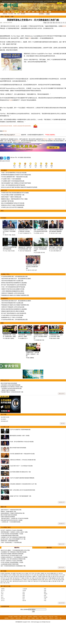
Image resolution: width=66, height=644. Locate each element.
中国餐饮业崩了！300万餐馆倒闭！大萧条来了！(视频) (32, 354)
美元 (58, 577)
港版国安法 (6, 575)
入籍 (1, 581)
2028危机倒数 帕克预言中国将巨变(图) (10, 535)
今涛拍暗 (25, 589)
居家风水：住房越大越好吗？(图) (8, 511)
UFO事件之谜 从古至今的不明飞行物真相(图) (12, 207)
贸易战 (27, 573)
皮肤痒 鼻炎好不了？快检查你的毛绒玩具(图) (11, 510)
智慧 (53, 581)
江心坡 (28, 580)
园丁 (2, 595)
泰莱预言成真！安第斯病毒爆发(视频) (9, 541)
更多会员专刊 (62, 394)
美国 (17, 12)
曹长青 (24, 600)
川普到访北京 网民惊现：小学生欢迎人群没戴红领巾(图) (33, 267)
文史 (37, 12)
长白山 (21, 580)
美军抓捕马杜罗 (5, 421)
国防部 (22, 157)
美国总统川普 (28, 251)
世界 (33, 12)
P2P (48, 578)
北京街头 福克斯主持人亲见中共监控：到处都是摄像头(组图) (41, 249)
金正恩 (35, 575)
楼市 (14, 578)
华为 (19, 577)
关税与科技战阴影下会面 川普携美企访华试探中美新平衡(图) (16, 183)
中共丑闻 (13, 251)
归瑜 (45, 590)
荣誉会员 (45, 139)
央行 (51, 577)
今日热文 (4, 218)
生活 (41, 12)
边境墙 (49, 575)
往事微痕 (14, 575)
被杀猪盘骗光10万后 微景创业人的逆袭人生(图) (12, 387)
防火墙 (57, 578)
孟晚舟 (44, 575)
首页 (4, 12)
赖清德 (41, 575)
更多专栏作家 (62, 603)
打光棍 (6, 338)
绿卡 (3, 581)
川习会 (6, 251)
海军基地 (29, 157)
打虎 (25, 577)
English (40, 617)
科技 (18, 14)
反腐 (23, 577)
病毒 (20, 573)
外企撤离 (22, 338)
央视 (46, 580)
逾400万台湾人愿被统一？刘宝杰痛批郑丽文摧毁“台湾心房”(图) (15, 550)
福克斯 (39, 253)
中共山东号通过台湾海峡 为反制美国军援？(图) (13, 195)
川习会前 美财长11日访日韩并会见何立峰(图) (12, 315)
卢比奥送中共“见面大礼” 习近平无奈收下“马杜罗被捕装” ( (9, 231)
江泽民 (54, 251)
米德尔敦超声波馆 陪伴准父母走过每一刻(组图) (12, 520)
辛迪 (45, 600)
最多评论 (17, 548)
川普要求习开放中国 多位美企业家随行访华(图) (13, 289)
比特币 (60, 577)
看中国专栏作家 (6, 586)
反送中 (12, 577)
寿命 (4, 583)
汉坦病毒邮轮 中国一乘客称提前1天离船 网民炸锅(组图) (14, 552)
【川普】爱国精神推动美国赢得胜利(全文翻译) (13, 291)
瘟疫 (41, 340)
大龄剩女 (12, 338)
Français (45, 617)
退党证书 (51, 618)
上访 (1, 580)
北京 (36, 253)
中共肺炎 (2, 573)
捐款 (20, 617)
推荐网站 (7, 618)
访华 (54, 233)
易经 (47, 581)
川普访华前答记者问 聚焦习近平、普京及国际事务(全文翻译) (16, 279)
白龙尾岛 (25, 580)
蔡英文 (28, 578)
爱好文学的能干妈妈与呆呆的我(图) (9, 383)
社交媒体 (40, 577)
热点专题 (4, 414)
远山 (24, 592)
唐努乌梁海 (17, 580)
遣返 (59, 580)
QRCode (12, 157)
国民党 (21, 575)
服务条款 (30, 617)
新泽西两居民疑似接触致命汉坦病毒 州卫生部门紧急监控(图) (16, 175)
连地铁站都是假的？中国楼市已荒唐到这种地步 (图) (13, 513)
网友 (38, 233)
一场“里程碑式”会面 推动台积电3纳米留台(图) (11, 388)
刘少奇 (37, 581)
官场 (12, 12)
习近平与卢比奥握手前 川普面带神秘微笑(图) (20, 430)
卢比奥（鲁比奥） (12, 235)
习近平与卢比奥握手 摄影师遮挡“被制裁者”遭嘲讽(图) (22, 478)
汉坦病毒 (37, 340)
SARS (31, 580)
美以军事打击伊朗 (5, 417)
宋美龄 (29, 581)
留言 (54, 23)
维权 (59, 578)
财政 (16, 578)
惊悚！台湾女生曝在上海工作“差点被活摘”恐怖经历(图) (22, 490)
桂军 (18, 581)
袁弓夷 (2, 575)
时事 (15, 14)
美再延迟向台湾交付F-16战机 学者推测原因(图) (13, 205)
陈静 (24, 594)
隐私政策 (35, 617)
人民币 (2, 578)
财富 (18, 578)
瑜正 (24, 599)
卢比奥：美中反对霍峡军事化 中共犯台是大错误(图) (14, 173)
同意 (60, 3)
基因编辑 (53, 578)
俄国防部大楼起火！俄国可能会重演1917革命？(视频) (14, 199)
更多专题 (63, 423)
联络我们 (16, 617)
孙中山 (23, 581)
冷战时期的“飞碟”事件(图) (7, 201)
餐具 (52, 338)
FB (42, 577)
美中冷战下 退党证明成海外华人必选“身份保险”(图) (14, 285)
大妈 (36, 578)
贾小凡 (3, 590)
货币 (63, 577)
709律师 (62, 578)
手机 (58, 581)
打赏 (51, 23)
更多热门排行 (62, 544)
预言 (60, 581)
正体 (48, 23)
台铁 (45, 573)
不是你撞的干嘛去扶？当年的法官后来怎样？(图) (12, 392)
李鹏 (57, 251)
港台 (21, 12)
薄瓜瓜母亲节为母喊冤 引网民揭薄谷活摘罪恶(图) (12, 554)
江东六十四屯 (12, 580)
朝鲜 (44, 577)
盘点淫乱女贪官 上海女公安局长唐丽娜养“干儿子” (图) (13, 539)
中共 (31, 270)
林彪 (35, 581)
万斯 (52, 575)
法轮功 (4, 580)
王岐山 (38, 575)
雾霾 (50, 578)
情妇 (17, 577)
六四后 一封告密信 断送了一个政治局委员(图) (11, 542)
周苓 (2, 594)
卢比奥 (11, 100)
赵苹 (45, 595)
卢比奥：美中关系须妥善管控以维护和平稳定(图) (13, 185)
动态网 (56, 618)
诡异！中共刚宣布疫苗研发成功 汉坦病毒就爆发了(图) (13, 566)
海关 (57, 580)
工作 (43, 233)
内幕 (7, 577)
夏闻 (45, 592)
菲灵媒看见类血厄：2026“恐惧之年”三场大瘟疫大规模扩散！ (41, 336)
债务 (54, 577)
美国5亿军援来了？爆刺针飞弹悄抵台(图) (11, 197)
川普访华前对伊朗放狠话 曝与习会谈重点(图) (12, 281)
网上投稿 (11, 617)
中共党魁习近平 (26, 233)
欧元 (4, 578)
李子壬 (3, 600)
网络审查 (7, 580)
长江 (58, 573)
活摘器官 (42, 573)
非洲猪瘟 (43, 578)
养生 (9, 583)
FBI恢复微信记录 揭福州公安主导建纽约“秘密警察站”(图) (15, 295)
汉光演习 (10, 575)
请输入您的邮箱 (24, 609)
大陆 (8, 12)
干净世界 (12, 618)
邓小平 (60, 251)
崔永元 (2, 577)
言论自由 (39, 580)
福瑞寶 (46, 618)
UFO (30, 38)
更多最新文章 (62, 524)
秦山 (2, 597)
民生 (6, 581)
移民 (50, 580)
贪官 (15, 577)
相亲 (9, 338)
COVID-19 (23, 573)
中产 (20, 578)
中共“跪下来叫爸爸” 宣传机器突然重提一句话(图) (12, 534)
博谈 (25, 12)
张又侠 (33, 573)
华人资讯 (11, 14)
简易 (45, 589)
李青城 (46, 597)
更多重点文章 (62, 502)
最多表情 (49, 548)
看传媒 (42, 618)
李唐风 (46, 594)
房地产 (11, 578)
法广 (37, 577)
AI (27, 338)
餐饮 (28, 358)
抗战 (20, 581)
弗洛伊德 (27, 575)
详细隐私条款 (19, 3)
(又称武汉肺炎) (7, 573)
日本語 (56, 617)
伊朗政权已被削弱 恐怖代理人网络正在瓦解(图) (13, 311)
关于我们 (25, 617)
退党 (24, 575)
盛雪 (24, 595)
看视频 (33, 618)
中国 (44, 253)
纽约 (29, 12)
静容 (24, 597)
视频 (50, 12)
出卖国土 (39, 573)
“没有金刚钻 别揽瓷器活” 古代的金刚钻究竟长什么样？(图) (23, 484)
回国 (63, 580)
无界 (60, 618)
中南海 (5, 577)
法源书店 (24, 618)
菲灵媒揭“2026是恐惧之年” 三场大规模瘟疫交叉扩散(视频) (14, 557)
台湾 (36, 233)
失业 (25, 338)
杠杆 (56, 577)
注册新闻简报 (5, 606)
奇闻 (46, 12)
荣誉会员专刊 (5, 380)
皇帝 (42, 581)
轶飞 (2, 592)
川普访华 (6, 235)
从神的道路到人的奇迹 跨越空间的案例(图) (11, 385)
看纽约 (37, 618)
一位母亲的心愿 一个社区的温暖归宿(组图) (11, 522)
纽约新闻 (23, 14)
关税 (47, 575)
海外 (8, 581)
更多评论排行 (62, 567)
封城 (43, 340)
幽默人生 (50, 581)
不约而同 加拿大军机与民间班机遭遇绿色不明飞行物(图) (15, 193)
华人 (48, 580)
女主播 (43, 580)
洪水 (62, 573)
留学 (55, 580)
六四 (52, 251)
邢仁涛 (3, 599)
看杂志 (29, 618)
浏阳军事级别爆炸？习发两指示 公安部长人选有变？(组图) (14, 532)
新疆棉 (52, 573)
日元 (6, 578)
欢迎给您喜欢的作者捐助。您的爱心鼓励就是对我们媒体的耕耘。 (16, 126)
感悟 (55, 581)
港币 (9, 578)
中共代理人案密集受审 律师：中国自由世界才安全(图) (14, 177)
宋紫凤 (3, 589)
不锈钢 (58, 338)
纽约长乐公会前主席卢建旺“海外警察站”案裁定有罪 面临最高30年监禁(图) (19, 187)
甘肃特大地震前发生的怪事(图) (8, 517)
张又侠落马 (3, 419)
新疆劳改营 (35, 580)
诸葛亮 (44, 581)
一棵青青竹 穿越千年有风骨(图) (8, 390)
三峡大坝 (49, 573)
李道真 (24, 590)
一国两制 (34, 577)
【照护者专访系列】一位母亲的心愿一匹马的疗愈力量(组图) (15, 518)
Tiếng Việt (51, 617)
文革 (6, 583)
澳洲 (14, 581)
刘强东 (33, 578)
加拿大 (47, 577)
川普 (31, 233)
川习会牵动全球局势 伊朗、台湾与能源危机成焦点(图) (14, 277)
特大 (59, 23)
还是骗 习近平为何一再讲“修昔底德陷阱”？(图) (20, 496)
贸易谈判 (57, 575)
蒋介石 (26, 581)
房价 (38, 578)
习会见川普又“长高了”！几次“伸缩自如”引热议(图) (21, 466)
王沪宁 (61, 575)
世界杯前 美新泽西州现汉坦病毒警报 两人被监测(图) (14, 283)
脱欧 (49, 577)
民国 (16, 581)
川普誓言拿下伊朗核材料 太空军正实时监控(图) (13, 293)
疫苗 (60, 573)
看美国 (7, 17)
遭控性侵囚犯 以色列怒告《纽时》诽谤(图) (20, 436)
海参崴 (23, 578)
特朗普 (14, 573)
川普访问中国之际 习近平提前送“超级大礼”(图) (11, 555)
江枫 (45, 599)
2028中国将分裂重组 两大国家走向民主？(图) (20, 472)
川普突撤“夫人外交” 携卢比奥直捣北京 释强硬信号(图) (13, 537)
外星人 (2, 583)
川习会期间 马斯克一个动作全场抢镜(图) (11, 179)
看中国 (11, 6)
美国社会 (5, 14)
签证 (61, 580)
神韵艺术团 (18, 618)
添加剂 (54, 338)
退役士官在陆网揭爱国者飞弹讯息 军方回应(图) (13, 203)
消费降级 (32, 358)
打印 (57, 23)
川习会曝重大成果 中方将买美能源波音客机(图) (13, 181)
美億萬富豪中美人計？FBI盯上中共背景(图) (12, 317)
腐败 (21, 577)
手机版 (45, 23)
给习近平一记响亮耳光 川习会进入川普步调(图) (12, 530)
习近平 (21, 233)
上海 (41, 233)
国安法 (55, 573)
